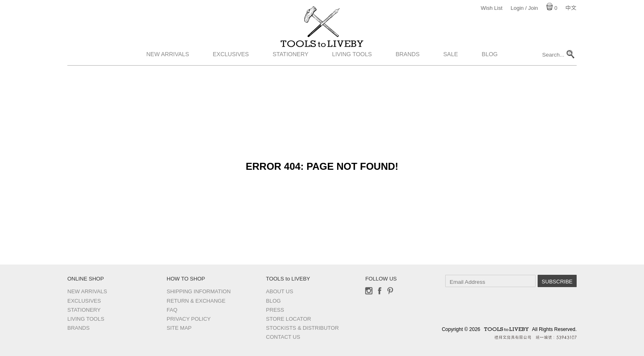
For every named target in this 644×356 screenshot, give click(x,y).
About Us (280, 291)
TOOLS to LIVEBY (322, 52)
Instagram (369, 291)
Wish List (492, 8)
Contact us (283, 337)
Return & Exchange (196, 301)
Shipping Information (199, 291)
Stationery (291, 71)
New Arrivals (168, 71)
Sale (451, 71)
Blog (490, 71)
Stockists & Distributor (302, 328)
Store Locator (289, 319)
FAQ (172, 310)
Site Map (179, 328)
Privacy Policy (189, 319)
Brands (407, 71)
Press (275, 310)
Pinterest (390, 291)
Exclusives (231, 71)
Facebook (379, 291)
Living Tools (352, 71)
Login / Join (524, 8)
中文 (571, 8)
